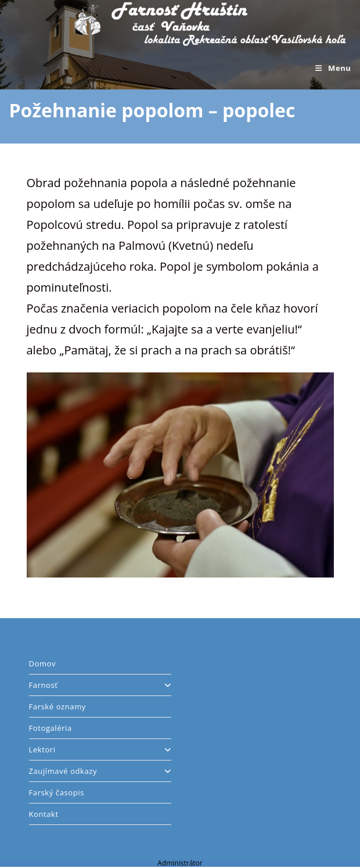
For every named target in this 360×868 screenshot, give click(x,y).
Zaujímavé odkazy (100, 771)
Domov (43, 663)
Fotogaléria (51, 728)
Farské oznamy (57, 706)
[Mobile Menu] (333, 68)
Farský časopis (57, 792)
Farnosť (100, 685)
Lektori (100, 749)
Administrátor (180, 863)
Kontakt (44, 814)
